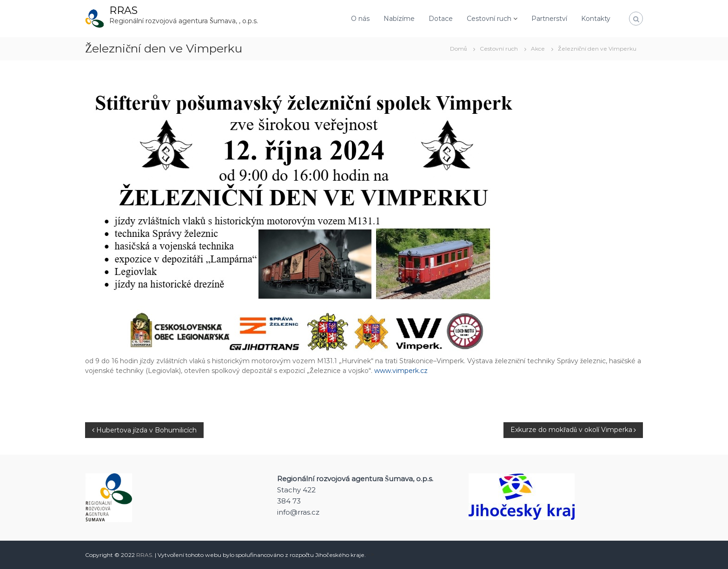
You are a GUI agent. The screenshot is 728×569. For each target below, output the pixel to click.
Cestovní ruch (489, 19)
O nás (360, 19)
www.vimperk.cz (401, 371)
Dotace (441, 19)
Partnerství (549, 19)
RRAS (123, 10)
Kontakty (596, 19)
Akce (538, 49)
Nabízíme (399, 19)
